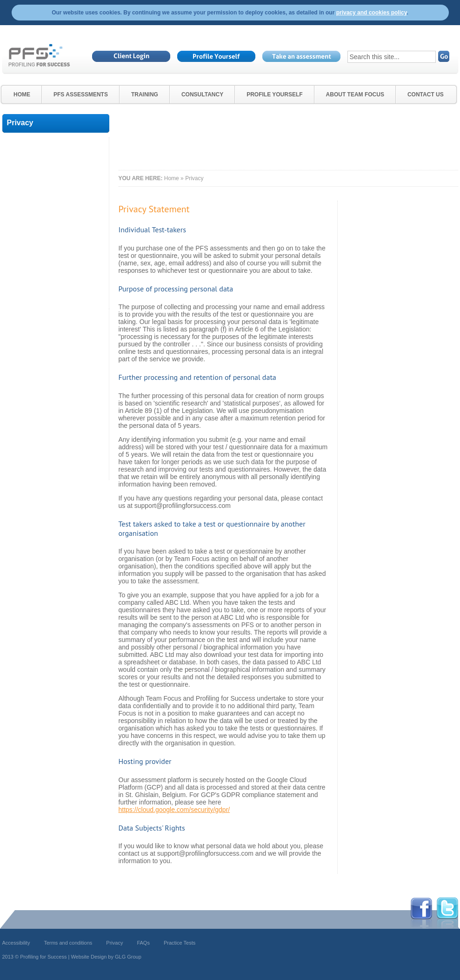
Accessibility (16, 943)
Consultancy (202, 95)
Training (145, 95)
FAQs (143, 943)
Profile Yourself (274, 95)
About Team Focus (355, 95)
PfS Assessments (81, 95)
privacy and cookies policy (372, 13)
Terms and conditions (68, 943)
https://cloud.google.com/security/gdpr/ (174, 810)
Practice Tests (180, 943)
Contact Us (426, 95)
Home (22, 95)
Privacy (114, 943)
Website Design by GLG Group (106, 957)
